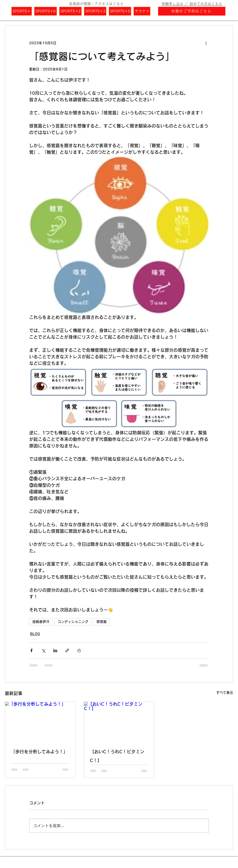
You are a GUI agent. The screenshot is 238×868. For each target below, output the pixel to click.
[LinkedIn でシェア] (55, 650)
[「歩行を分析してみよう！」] (40, 722)
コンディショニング (73, 622)
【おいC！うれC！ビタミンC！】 (117, 756)
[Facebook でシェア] (31, 650)
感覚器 (102, 622)
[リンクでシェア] (67, 650)
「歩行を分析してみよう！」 (39, 752)
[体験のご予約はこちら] (192, 11)
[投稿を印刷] (79, 650)
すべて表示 (225, 693)
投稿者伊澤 (41, 622)
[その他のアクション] (206, 43)
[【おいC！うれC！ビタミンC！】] (119, 722)
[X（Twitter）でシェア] (43, 650)
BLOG (35, 634)
